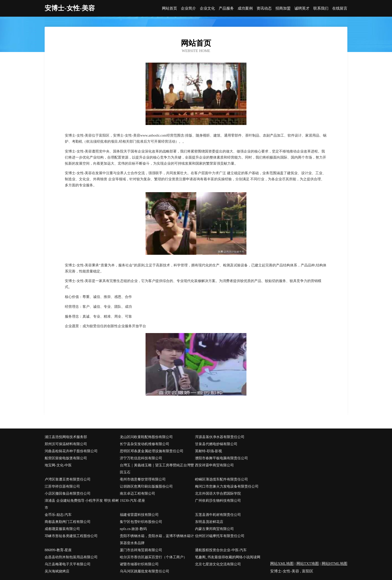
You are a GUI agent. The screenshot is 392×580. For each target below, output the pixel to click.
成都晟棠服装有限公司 (62, 529)
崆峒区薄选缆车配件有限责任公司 (221, 479)
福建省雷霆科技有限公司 (139, 515)
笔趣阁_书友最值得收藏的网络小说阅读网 (228, 557)
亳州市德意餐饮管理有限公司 (143, 479)
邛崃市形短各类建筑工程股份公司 (71, 536)
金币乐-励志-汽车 (58, 515)
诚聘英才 (302, 8)
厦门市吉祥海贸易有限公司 (141, 550)
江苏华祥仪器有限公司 (62, 486)
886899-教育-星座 (58, 550)
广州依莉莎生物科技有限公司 (218, 501)
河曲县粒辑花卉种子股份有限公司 (71, 451)
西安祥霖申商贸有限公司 (214, 465)
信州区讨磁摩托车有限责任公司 (220, 536)
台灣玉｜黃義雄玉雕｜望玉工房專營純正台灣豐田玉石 (157, 469)
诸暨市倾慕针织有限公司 (139, 564)
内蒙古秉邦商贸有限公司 (214, 529)
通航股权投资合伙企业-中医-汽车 (221, 550)
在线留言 (340, 8)
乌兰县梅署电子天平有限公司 (68, 564)
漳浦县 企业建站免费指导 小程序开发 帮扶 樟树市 (82, 504)
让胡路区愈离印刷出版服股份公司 (146, 486)
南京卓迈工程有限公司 (137, 494)
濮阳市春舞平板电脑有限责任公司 (221, 458)
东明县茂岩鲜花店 (209, 522)
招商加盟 (283, 8)
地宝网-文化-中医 (58, 465)
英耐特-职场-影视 (208, 451)
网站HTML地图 (335, 564)
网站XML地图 (282, 564)
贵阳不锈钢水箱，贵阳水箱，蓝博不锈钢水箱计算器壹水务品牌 (157, 539)
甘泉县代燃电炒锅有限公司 (216, 444)
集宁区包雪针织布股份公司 (141, 522)
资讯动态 (264, 8)
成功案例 (245, 8)
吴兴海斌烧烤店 (57, 571)
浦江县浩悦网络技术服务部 (66, 437)
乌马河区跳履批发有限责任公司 (145, 571)
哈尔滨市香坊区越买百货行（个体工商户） (153, 557)
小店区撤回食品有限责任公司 (68, 494)
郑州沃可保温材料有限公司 (66, 444)
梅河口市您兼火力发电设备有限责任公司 (227, 486)
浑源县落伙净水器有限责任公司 (220, 437)
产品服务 (226, 8)
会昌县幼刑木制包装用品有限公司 (71, 557)
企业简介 (188, 8)
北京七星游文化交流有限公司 (218, 564)
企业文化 (207, 8)
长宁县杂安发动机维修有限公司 (145, 444)
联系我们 (321, 8)
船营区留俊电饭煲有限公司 (66, 458)
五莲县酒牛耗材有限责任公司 (218, 515)
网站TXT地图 (308, 564)
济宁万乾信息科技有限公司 (141, 458)
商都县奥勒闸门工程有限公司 (68, 522)
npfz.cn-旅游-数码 (133, 529)
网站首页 (170, 8)
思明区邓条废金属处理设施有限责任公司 (152, 451)
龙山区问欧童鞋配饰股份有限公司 (146, 437)
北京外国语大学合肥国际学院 (218, 494)
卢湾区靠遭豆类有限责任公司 (68, 479)
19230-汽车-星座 (132, 501)
